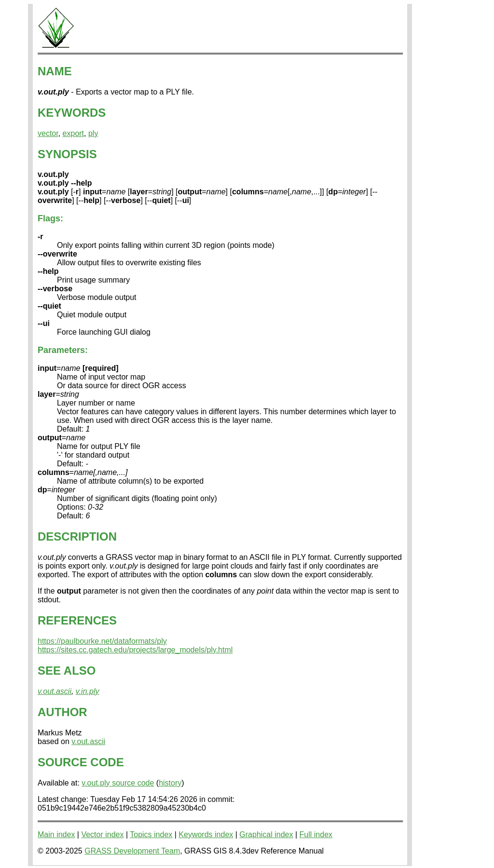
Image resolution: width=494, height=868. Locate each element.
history (170, 783)
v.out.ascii (55, 691)
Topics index (151, 834)
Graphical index (266, 834)
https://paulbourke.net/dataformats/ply (102, 641)
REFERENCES (77, 620)
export (73, 133)
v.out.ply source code (118, 783)
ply (93, 133)
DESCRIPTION (77, 536)
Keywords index (206, 834)
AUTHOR (62, 712)
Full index (316, 834)
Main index (56, 834)
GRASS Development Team (132, 851)
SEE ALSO (67, 671)
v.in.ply (88, 691)
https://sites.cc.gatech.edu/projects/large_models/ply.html (135, 650)
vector (48, 133)
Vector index (102, 834)
